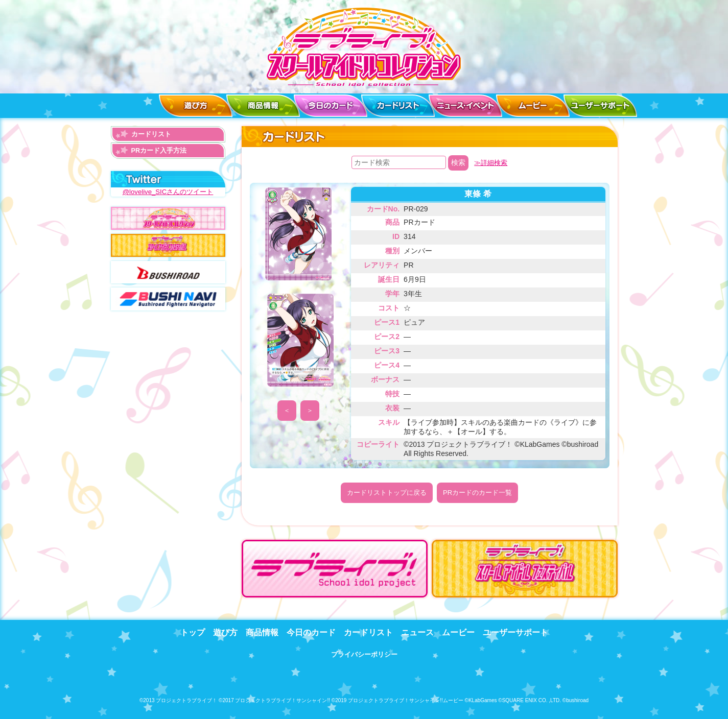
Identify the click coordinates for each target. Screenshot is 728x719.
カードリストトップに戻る (387, 493)
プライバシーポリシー (364, 653)
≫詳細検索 (491, 162)
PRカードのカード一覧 (477, 493)
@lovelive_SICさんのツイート (168, 191)
